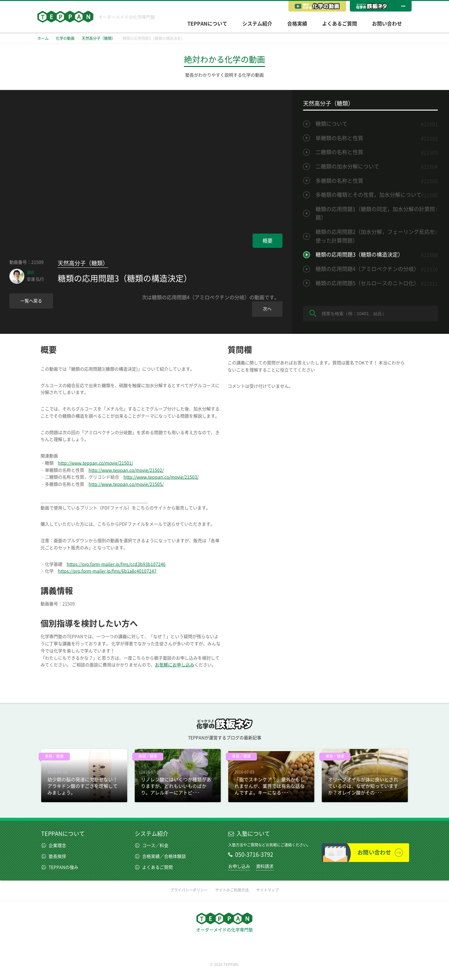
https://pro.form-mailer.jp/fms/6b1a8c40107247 (107, 571)
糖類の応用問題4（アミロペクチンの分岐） (367, 269)
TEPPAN (65, 17)
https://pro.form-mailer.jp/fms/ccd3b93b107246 (116, 564)
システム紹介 (257, 24)
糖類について (331, 124)
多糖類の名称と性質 (339, 181)
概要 (268, 241)
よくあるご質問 (340, 24)
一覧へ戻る (31, 301)
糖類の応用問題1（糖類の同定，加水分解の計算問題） (375, 213)
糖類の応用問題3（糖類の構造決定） (359, 255)
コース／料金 (152, 845)
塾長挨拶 (54, 856)
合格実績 (297, 24)
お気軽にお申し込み (175, 665)
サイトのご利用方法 (232, 890)
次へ (267, 309)
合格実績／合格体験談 (160, 856)
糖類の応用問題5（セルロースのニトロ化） (367, 283)
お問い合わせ (387, 24)
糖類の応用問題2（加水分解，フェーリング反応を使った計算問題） (375, 236)
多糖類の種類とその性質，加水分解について (369, 195)
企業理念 (54, 845)
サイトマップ (268, 890)
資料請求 (265, 866)
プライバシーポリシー (189, 890)
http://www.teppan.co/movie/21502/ (126, 470)
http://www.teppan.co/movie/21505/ (126, 484)
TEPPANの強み (60, 867)
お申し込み (239, 866)
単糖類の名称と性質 (339, 138)
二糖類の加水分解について (347, 166)
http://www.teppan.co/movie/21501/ (96, 463)
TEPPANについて (207, 24)
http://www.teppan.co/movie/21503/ (161, 477)
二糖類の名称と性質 (339, 152)
